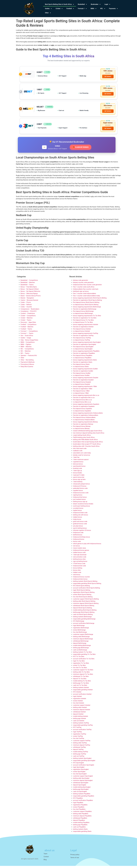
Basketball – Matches (28, 284)
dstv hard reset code (80, 450)
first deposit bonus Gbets (81, 366)
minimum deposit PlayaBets (82, 818)
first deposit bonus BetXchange (83, 313)
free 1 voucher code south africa (84, 289)
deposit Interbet (78, 716)
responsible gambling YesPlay (83, 727)
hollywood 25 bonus (80, 488)
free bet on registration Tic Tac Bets (85, 320)
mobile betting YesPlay (81, 754)
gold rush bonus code (80, 524)
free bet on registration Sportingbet (85, 346)
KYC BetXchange (79, 623)
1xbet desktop (78, 484)
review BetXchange (79, 632)
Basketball (82, 4)
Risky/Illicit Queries (27, 369)
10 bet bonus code (79, 566)
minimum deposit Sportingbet (83, 782)
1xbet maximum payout (81, 462)
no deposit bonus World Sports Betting (86, 307)
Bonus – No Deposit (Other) (30, 291)
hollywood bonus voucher (81, 579)
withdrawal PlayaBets (80, 820)
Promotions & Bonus (27, 366)
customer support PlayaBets (82, 813)
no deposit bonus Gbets (81, 369)
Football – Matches (27, 329)
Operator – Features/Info (29, 358)
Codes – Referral (26, 307)
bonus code (77, 543)
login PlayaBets (78, 805)
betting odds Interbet (80, 709)
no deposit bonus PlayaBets (82, 360)
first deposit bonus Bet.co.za (82, 402)
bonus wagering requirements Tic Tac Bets (87, 318)
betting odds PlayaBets (81, 816)
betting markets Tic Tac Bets (82, 654)
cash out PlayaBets (79, 829)
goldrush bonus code (80, 526)
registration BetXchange (81, 630)
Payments (114, 9)
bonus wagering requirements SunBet (85, 371)
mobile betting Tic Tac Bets (82, 683)
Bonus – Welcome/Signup (29, 296)
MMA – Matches (26, 349)
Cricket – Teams (26, 322)
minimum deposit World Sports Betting (86, 605)
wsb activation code (80, 559)
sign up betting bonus (80, 563)
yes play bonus (78, 528)
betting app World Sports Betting (84, 614)
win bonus (76, 548)
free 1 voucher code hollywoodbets (85, 296)
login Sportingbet (79, 769)
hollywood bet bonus (80, 499)
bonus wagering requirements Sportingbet (87, 344)
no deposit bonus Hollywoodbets (84, 422)
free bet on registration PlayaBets (84, 355)
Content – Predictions (28, 315)
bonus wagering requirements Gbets (85, 362)
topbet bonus (77, 512)
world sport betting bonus (81, 508)
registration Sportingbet (81, 771)
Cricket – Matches (27, 320)
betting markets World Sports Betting (85, 583)
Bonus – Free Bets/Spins (29, 289)
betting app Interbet (80, 720)
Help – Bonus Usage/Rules (29, 342)
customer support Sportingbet (83, 778)
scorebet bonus (78, 510)
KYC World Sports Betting (81, 588)
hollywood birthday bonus (81, 539)
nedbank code (78, 453)
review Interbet (78, 703)
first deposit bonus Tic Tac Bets (83, 322)
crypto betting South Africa (82, 437)
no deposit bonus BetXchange (83, 315)
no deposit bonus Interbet (81, 333)
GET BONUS (108, 77)
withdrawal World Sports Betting (84, 608)
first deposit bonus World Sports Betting (86, 304)
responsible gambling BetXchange (84, 621)
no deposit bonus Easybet (82, 386)
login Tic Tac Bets (79, 663)
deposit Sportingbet (80, 787)
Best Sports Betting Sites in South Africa (60, 4)
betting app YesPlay (80, 756)
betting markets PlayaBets (82, 796)
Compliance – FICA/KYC (29, 313)
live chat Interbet (79, 705)
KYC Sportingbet (79, 765)
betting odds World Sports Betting (84, 603)
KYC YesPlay (77, 729)
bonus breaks (78, 475)
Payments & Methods (28, 364)
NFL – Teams (25, 355)
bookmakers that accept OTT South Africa (87, 446)
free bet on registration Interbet (83, 329)
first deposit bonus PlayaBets (83, 358)
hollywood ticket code (80, 515)
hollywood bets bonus (80, 581)
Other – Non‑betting (27, 362)
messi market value (79, 550)
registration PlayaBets (80, 807)
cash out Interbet (79, 723)
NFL (103, 9)
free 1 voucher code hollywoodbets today (87, 298)
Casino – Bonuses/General (29, 302)
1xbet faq (76, 459)
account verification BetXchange (84, 625)
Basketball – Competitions (29, 282)
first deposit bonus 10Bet (81, 393)
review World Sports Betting (82, 597)
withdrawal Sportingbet (81, 785)
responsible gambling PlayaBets (84, 798)
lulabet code (77, 574)
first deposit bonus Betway (82, 428)
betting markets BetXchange (82, 619)
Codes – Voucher (26, 309)
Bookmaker (96, 4)
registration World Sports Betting (84, 594)
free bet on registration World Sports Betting (87, 302)
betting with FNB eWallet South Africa (85, 442)
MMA (94, 9)
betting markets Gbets (80, 831)
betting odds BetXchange (81, 639)
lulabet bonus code (79, 554)
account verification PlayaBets (83, 802)
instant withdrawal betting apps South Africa (88, 433)
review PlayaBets (79, 809)
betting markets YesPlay (81, 725)
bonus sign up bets (79, 481)
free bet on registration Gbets (83, 364)
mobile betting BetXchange (82, 647)
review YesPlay (78, 738)
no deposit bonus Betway (81, 431)
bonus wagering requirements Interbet (86, 327)
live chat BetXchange (80, 634)
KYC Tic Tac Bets (79, 659)
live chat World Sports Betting (83, 599)
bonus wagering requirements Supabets (86, 406)
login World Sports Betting (82, 592)
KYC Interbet (77, 694)
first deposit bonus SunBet (82, 375)
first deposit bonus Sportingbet (83, 349)
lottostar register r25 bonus (82, 532)
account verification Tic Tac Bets (84, 661)
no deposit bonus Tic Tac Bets (83, 324)
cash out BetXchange (80, 652)
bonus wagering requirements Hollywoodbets (88, 415)
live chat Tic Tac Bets (80, 670)
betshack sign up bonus (81, 293)
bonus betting (78, 570)
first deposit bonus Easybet (82, 384)
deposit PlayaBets (79, 822)
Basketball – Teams (27, 287)
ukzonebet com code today (82, 455)
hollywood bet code (79, 568)
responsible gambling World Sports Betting (87, 585)
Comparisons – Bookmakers (30, 311)
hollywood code (78, 535)
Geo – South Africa (27, 338)
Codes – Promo (26, 304)
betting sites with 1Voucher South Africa (86, 448)
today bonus (77, 521)
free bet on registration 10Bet (83, 391)
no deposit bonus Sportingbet (83, 351)
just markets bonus (79, 501)
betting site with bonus (81, 517)
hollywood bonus (79, 541)
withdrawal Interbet (79, 714)
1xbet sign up (77, 473)
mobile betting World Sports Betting (85, 612)
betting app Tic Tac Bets (81, 685)
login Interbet (77, 698)
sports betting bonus (80, 530)
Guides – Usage (26, 340)
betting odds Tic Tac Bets (81, 674)
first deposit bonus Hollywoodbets (84, 419)
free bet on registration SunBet (83, 373)
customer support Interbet (82, 707)
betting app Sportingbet (81, 791)
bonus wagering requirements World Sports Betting (90, 300)
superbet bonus (78, 464)
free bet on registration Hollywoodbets (86, 417)
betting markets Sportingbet (82, 760)
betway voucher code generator (83, 284)
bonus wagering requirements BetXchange (87, 309)
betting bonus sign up (80, 504)
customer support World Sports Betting (86, 601)
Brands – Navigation (27, 300)
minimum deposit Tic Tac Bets (83, 676)
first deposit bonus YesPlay (82, 340)
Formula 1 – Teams (27, 335)
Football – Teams (26, 331)
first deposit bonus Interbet (82, 331)
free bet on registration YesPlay (83, 338)
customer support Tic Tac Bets (83, 672)
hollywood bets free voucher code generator (87, 287)
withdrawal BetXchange (81, 643)
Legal (107, 4)
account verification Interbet (82, 696)
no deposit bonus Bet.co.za (82, 404)
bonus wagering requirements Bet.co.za (86, 397)
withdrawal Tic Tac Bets (81, 678)
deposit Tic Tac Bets (80, 681)
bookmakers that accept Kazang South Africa (88, 444)
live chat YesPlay (79, 740)
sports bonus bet (79, 479)
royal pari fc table (79, 477)
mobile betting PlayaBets (81, 825)
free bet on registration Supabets (84, 408)
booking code (78, 470)
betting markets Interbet (81, 690)
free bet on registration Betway (83, 426)
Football (70, 9)
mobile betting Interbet (81, 718)
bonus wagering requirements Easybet (86, 380)
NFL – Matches (26, 353)
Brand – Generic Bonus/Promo (31, 298)
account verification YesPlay (82, 732)
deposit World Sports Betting (83, 610)
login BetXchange (79, 628)
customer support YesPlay (82, 743)
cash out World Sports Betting (83, 616)
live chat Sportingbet (80, 776)
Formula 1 (82, 9)
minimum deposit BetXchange (83, 641)
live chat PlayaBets (79, 811)
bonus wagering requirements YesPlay (86, 335)
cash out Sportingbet (80, 794)
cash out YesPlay (79, 758)
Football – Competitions (28, 327)
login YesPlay (77, 734)
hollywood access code (81, 495)
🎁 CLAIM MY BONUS (81, 149)
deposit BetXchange (80, 645)
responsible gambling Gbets (82, 833)
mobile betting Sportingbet (82, 789)
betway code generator (81, 282)
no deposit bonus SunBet (81, 377)
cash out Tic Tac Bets (80, 687)
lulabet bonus (78, 519)
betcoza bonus (78, 466)
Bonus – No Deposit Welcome (30, 293)
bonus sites (77, 572)
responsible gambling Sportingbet (84, 763)
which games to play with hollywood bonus (87, 546)
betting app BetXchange (81, 650)
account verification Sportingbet (84, 767)
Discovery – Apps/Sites (28, 324)
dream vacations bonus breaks (83, 506)
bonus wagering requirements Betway (85, 424)
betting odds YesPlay (80, 745)
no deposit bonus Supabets (82, 413)
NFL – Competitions (27, 351)
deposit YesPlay (78, 751)
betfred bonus (78, 537)
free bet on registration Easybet (83, 382)
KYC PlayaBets (78, 800)
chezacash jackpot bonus (81, 486)
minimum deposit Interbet (82, 712)
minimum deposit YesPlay (82, 747)
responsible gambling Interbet (83, 692)
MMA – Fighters (26, 346)
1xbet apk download (80, 557)
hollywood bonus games (81, 552)
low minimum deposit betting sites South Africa (89, 435)
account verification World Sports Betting (87, 590)
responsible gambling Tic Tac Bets (84, 656)
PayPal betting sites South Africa (84, 439)
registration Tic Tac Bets (81, 665)
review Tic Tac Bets (79, 667)
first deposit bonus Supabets (83, 411)
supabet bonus (78, 493)
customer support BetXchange (83, 636)
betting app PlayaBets (80, 827)
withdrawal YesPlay (79, 749)
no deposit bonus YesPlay (82, 342)
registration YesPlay (80, 736)
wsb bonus (77, 577)
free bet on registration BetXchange (85, 311)
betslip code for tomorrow (82, 457)
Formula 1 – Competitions (29, 333)
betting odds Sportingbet (81, 780)
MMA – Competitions (28, 344)
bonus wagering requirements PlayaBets (86, 353)
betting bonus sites (79, 561)
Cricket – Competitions (28, 318)
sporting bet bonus (79, 468)
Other (48, 13)
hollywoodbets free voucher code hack (86, 291)
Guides (48, 9)
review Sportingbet (79, 774)
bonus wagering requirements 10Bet (85, 388)
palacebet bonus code (80, 490)
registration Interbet (80, 701)
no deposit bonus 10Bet (81, 395)
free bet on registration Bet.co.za (84, 400)
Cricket (59, 9)
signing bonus (78, 497)
